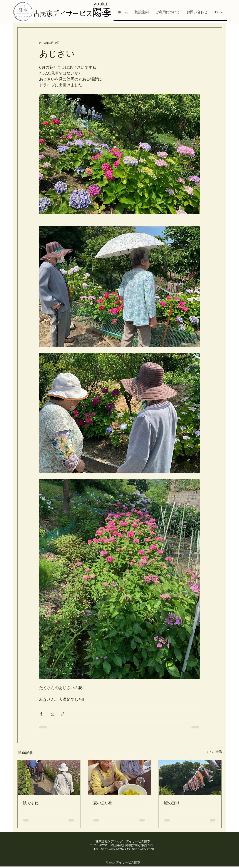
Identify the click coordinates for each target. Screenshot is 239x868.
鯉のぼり (172, 803)
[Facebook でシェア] (41, 714)
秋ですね (31, 803)
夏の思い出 (103, 803)
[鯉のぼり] (190, 778)
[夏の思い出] (119, 778)
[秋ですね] (49, 778)
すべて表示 (214, 752)
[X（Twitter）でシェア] (52, 714)
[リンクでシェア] (63, 714)
